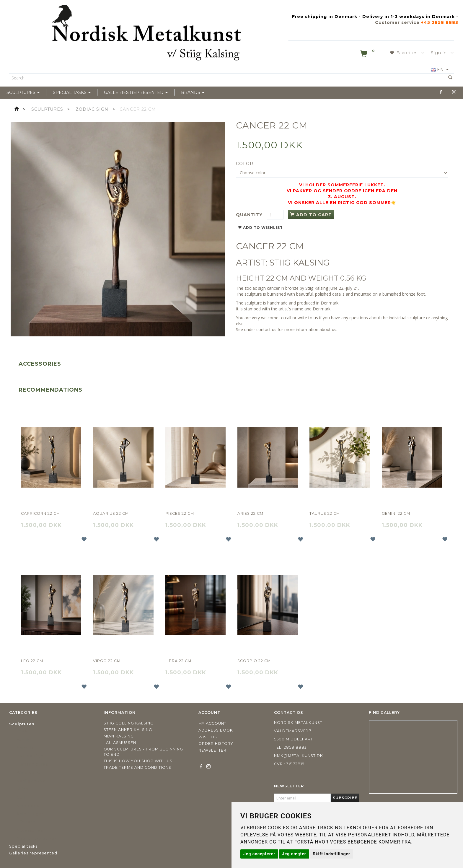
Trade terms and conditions (137, 767)
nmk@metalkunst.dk (299, 756)
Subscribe (345, 798)
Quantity (250, 215)
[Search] (450, 78)
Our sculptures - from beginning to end (143, 752)
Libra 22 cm (178, 661)
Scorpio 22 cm (254, 661)
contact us (266, 329)
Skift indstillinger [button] (331, 854)
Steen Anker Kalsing (128, 730)
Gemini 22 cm (396, 513)
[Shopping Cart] (368, 55)
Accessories (40, 364)
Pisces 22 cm (180, 513)
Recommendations (50, 390)
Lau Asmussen (120, 743)
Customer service (397, 22)
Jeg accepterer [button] (259, 854)
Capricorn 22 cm (40, 513)
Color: (245, 164)
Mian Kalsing (119, 736)
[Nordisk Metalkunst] (146, 34)
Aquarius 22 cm (111, 513)
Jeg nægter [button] (294, 854)
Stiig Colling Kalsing (129, 723)
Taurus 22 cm (325, 513)
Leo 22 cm (32, 661)
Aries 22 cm (250, 513)
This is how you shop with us (138, 761)
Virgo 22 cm (107, 661)
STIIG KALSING (300, 263)
